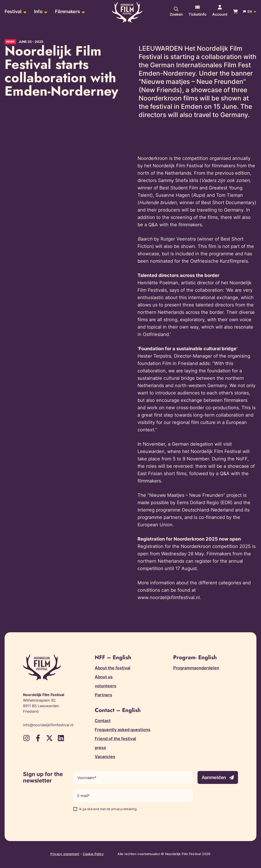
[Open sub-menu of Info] (45, 12)
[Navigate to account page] (220, 12)
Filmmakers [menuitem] (67, 12)
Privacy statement (65, 854)
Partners (103, 695)
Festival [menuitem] (13, 12)
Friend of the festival (115, 739)
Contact (103, 721)
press (100, 748)
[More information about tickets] (198, 12)
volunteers (106, 686)
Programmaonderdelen (196, 668)
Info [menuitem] (38, 12)
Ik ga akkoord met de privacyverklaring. (108, 809)
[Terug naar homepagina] (127, 12)
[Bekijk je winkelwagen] (235, 12)
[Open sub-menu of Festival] (24, 12)
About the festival (113, 668)
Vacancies (105, 757)
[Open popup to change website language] (250, 12)
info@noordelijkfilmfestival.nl (48, 725)
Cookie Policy (93, 854)
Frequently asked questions (123, 730)
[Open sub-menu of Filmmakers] (83, 12)
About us (104, 677)
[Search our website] (176, 12)
